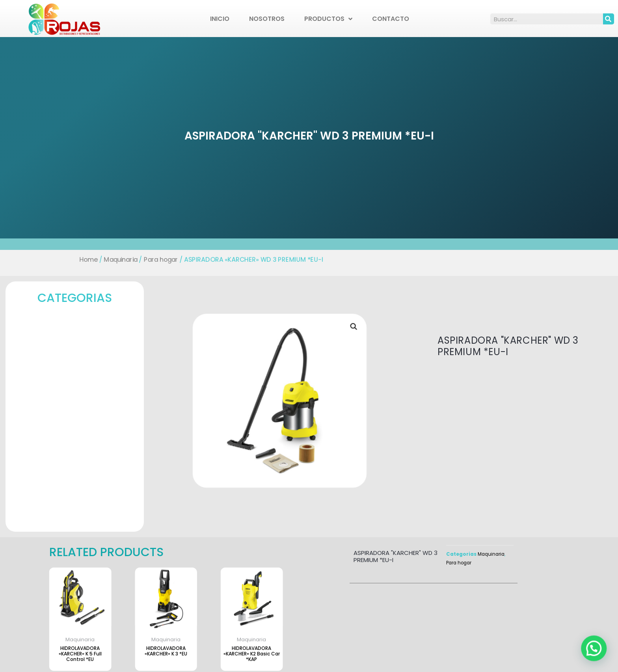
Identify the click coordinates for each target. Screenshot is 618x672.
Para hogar (163, 260)
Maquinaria (123, 260)
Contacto (391, 19)
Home (91, 260)
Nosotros (267, 19)
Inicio (220, 19)
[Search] (609, 19)
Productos (328, 19)
